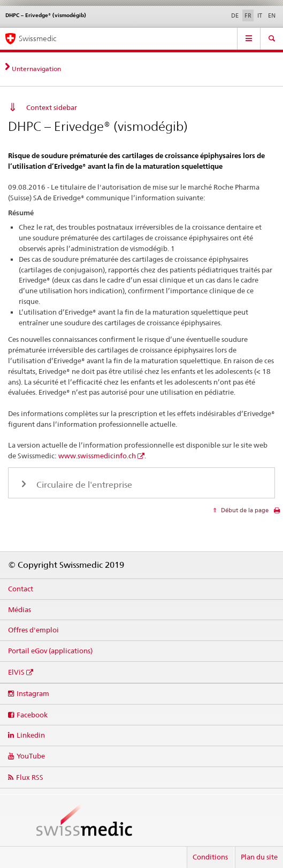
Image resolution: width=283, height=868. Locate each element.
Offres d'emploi (33, 630)
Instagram (33, 693)
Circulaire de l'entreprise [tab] (83, 485)
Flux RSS (30, 777)
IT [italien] (260, 15)
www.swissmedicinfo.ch (97, 456)
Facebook (32, 715)
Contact (21, 589)
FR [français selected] (248, 15)
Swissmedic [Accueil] (37, 38)
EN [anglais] (272, 15)
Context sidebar (52, 107)
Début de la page (244, 510)
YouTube (31, 756)
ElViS (16, 672)
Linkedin (31, 735)
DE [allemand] (235, 15)
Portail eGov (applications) (50, 651)
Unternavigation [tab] (36, 69)
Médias (20, 609)
